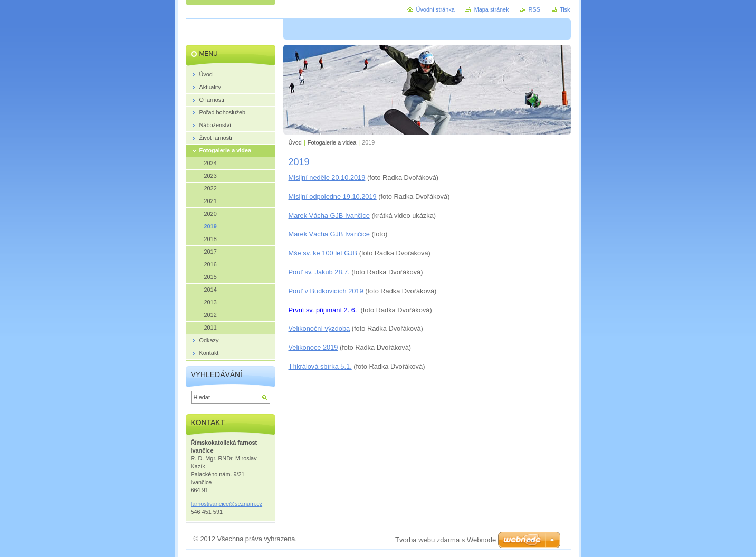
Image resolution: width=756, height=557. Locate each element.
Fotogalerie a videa (332, 142)
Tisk (565, 9)
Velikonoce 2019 (313, 347)
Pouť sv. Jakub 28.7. (319, 272)
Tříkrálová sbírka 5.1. (320, 366)
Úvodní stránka (436, 9)
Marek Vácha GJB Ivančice (329, 215)
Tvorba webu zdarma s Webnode (446, 540)
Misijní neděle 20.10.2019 (327, 177)
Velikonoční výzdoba (319, 328)
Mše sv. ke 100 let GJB (323, 253)
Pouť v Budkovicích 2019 (326, 291)
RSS (534, 9)
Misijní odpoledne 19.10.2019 (333, 196)
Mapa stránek (492, 9)
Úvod (295, 142)
